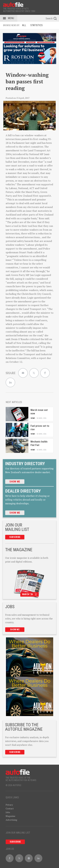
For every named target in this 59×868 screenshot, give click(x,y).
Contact (10, 808)
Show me (15, 482)
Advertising (11, 820)
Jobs (8, 812)
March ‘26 (30, 594)
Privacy (9, 805)
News (33, 418)
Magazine (10, 816)
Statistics (37, 25)
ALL (24, 25)
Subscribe (15, 537)
